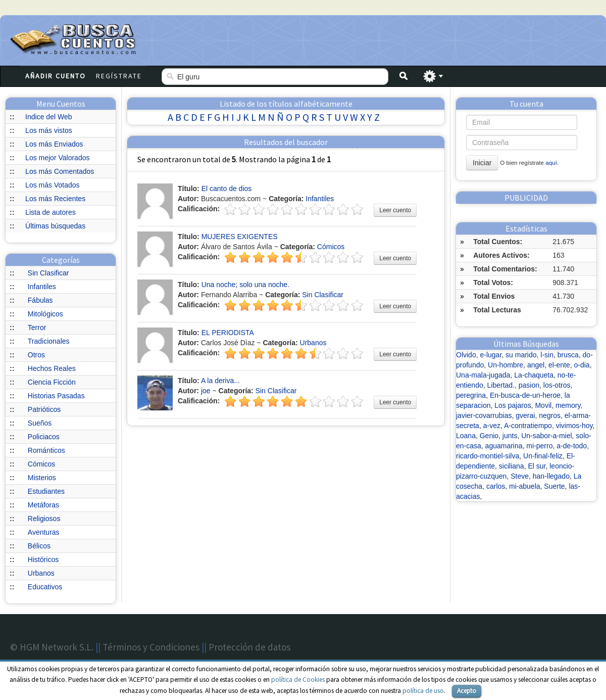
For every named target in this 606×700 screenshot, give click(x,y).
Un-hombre (506, 365)
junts (510, 436)
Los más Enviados (54, 144)
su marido (521, 355)
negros (550, 415)
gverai (525, 415)
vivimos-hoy (574, 426)
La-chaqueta (534, 375)
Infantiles (42, 287)
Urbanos (41, 573)
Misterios (42, 478)
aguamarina (504, 446)
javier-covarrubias (484, 415)
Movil (543, 405)
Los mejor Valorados (57, 158)
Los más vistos (49, 130)
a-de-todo (572, 446)
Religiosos (44, 519)
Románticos (46, 450)
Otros (36, 355)
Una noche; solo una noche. (245, 285)
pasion (529, 385)
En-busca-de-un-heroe (525, 395)
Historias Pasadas (56, 396)
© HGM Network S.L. (52, 647)
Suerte (554, 486)
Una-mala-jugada (483, 375)
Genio (489, 436)
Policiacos (44, 437)
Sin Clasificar (48, 273)
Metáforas (43, 505)
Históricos (43, 559)
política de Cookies (298, 680)
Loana (466, 436)
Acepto (467, 691)
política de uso (423, 691)
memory (568, 405)
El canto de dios (227, 189)
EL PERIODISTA (228, 333)
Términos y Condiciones (151, 647)
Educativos (45, 587)
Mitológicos (45, 314)
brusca (568, 355)
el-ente (559, 365)
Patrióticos (44, 409)
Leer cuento (395, 210)
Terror (37, 328)
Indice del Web (48, 117)
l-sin (547, 355)
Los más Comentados (60, 171)
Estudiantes (46, 491)
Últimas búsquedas (55, 226)
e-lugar (491, 355)
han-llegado (551, 476)
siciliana (512, 466)
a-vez (492, 426)
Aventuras (44, 532)
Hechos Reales (52, 368)
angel (536, 365)
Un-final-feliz (543, 456)
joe (206, 391)
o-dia (582, 365)
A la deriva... (220, 381)
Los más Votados (52, 185)
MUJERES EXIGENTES (240, 237)
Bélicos (39, 546)
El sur (537, 466)
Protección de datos (249, 647)
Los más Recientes (55, 199)
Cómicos (41, 464)
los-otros (557, 385)
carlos (496, 486)
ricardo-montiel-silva (488, 456)
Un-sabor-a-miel (546, 436)
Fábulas (40, 300)
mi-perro (539, 446)
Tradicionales (49, 341)
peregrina (471, 395)
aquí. (552, 162)
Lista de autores (50, 212)
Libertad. (501, 385)
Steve (520, 476)
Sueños (40, 423)
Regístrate (119, 76)
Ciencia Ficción (52, 382)
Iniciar (482, 163)
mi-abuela (524, 486)
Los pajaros (513, 405)
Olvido (466, 355)
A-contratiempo (528, 426)
